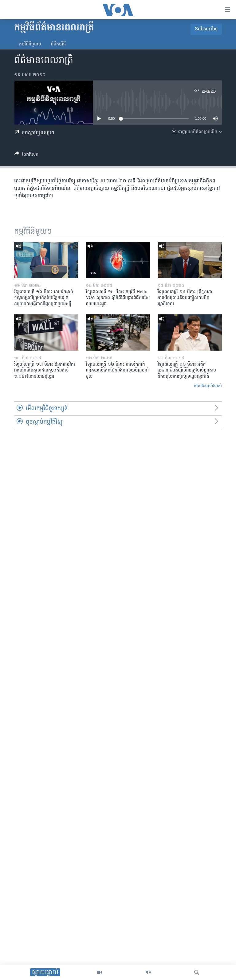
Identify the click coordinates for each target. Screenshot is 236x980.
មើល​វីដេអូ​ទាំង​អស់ (208, 386)
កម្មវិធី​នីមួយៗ (30, 44)
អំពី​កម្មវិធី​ (58, 44)
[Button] (26, 155)
